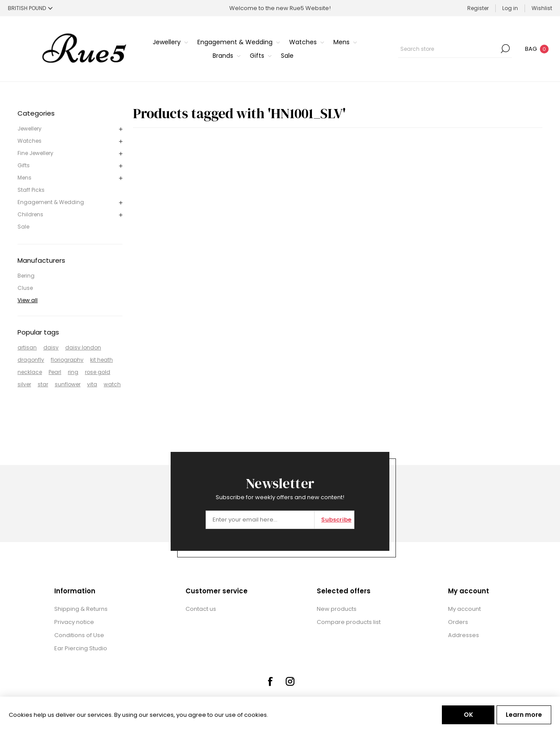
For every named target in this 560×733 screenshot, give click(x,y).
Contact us (201, 609)
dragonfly (31, 360)
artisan (27, 347)
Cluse (25, 288)
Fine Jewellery (35, 153)
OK (468, 715)
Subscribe (336, 520)
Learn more (524, 715)
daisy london (83, 347)
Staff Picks (31, 190)
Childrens (30, 214)
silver (24, 384)
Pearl (55, 372)
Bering (26, 276)
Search (505, 49)
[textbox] (448, 49)
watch (112, 384)
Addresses (464, 635)
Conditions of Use (79, 635)
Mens (24, 178)
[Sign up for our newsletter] (260, 520)
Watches (30, 141)
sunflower (68, 384)
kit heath (101, 360)
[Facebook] (270, 681)
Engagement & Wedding (51, 202)
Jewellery (30, 129)
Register (478, 8)
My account (464, 609)
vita (92, 384)
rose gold (98, 372)
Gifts (24, 165)
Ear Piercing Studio (81, 648)
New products (337, 609)
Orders (458, 622)
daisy (51, 347)
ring (73, 372)
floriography (67, 360)
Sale (23, 227)
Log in (510, 8)
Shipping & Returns (81, 609)
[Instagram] (290, 681)
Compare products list (349, 622)
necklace (30, 372)
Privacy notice (74, 622)
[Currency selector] (30, 8)
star (43, 384)
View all (28, 300)
